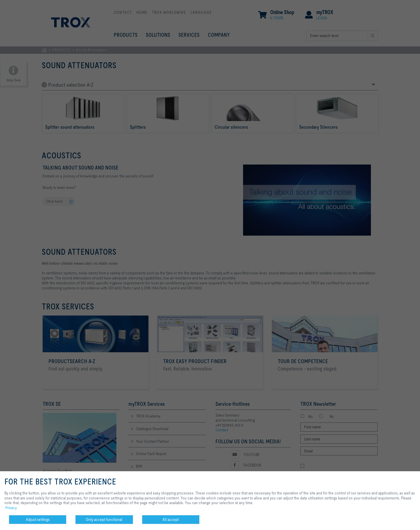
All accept (171, 519)
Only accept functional (104, 519)
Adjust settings (38, 519)
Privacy (11, 508)
